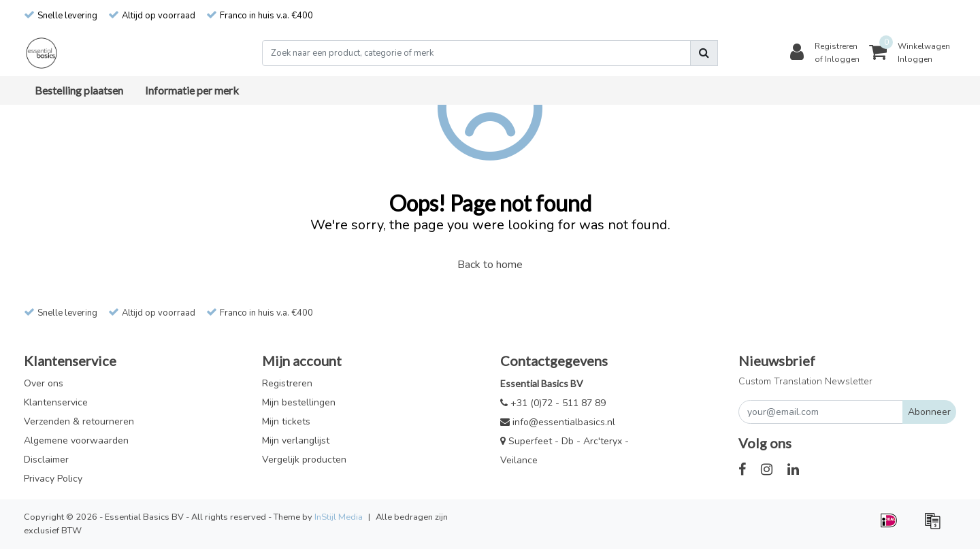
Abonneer (929, 412)
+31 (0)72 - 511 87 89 (553, 403)
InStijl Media (339, 517)
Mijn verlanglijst (296, 440)
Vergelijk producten (304, 460)
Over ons (44, 383)
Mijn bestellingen (299, 402)
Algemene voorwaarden (76, 440)
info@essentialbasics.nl (558, 422)
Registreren (287, 383)
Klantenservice (56, 402)
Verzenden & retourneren (79, 421)
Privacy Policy (53, 479)
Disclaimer (46, 460)
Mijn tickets (286, 421)
